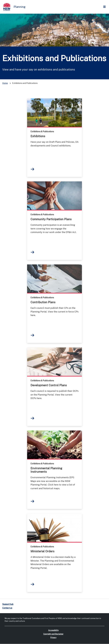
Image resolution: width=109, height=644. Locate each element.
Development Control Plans (49, 385)
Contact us (7, 608)
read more (54, 113)
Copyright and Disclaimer (53, 634)
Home (5, 83)
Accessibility (53, 630)
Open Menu (105, 7)
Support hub (8, 604)
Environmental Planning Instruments (46, 470)
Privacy (53, 638)
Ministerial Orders (42, 551)
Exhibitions (38, 136)
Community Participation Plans (51, 219)
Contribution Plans (43, 302)
